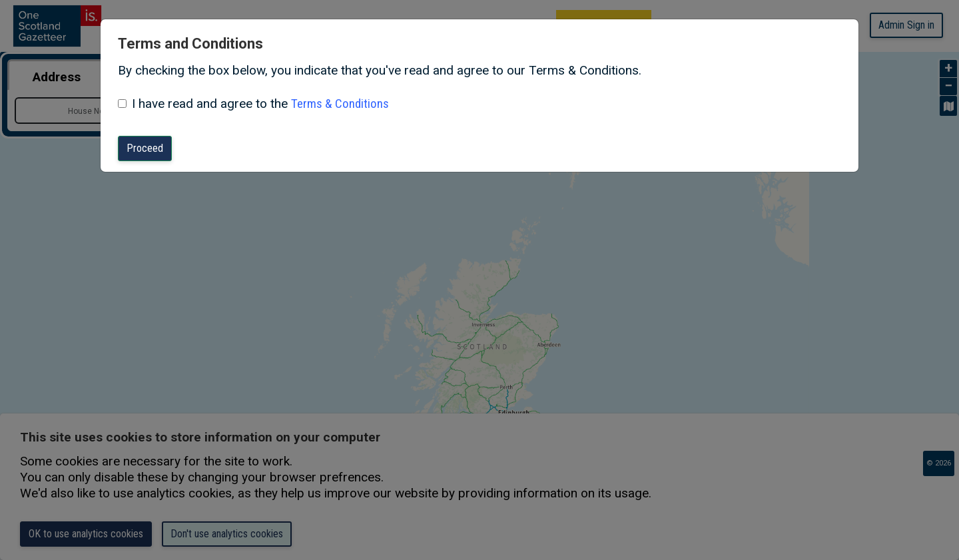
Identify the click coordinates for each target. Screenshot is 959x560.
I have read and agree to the (210, 104)
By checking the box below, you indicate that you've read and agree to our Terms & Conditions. (380, 70)
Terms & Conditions (340, 104)
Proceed (145, 148)
